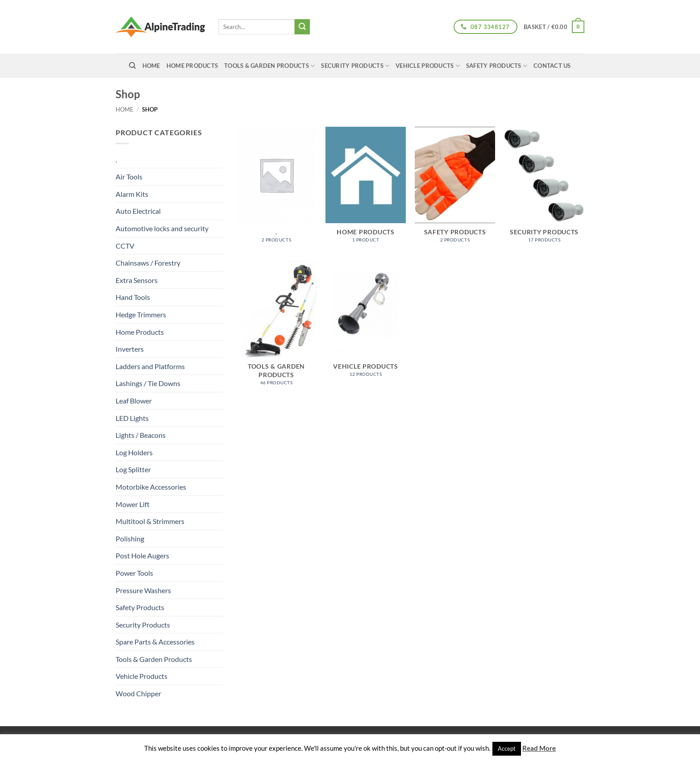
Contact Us (552, 66)
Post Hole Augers (142, 555)
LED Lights (132, 418)
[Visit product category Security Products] (544, 189)
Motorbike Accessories (151, 487)
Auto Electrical (138, 211)
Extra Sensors (137, 280)
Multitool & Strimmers (150, 521)
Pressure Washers (143, 590)
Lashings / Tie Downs (148, 383)
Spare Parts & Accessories (155, 642)
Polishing (130, 539)
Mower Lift (133, 504)
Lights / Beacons (141, 435)
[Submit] (302, 27)
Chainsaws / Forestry (148, 263)
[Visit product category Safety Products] (455, 189)
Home (125, 109)
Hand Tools (133, 297)
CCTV (125, 246)
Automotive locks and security (162, 228)
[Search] (132, 66)
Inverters (130, 349)
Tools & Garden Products (269, 66)
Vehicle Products (428, 66)
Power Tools (134, 573)
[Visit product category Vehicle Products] (366, 323)
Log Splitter (133, 469)
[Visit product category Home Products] (366, 189)
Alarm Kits (132, 194)
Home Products (192, 66)
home (151, 66)
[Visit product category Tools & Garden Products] (276, 328)
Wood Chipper (138, 693)
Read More (539, 748)
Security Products (355, 66)
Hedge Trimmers (141, 314)
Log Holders (134, 452)
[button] (554, 27)
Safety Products (497, 66)
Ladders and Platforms (150, 366)
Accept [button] (507, 749)
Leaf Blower (134, 401)
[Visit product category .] (276, 189)
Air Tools (129, 177)
